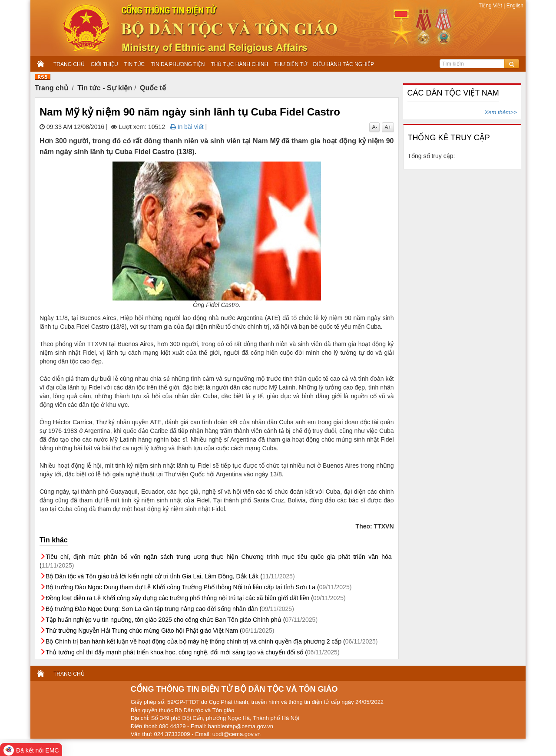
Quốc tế (153, 88)
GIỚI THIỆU (104, 64)
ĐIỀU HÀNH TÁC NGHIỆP (344, 64)
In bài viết (187, 127)
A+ (388, 127)
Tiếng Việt (491, 6)
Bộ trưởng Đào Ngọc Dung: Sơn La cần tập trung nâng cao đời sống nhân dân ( (170, 609)
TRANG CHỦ (69, 64)
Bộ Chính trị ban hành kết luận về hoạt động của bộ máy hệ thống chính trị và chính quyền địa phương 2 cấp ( (212, 641)
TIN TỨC (134, 64)
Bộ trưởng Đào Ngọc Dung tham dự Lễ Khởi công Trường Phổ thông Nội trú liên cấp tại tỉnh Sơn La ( (199, 587)
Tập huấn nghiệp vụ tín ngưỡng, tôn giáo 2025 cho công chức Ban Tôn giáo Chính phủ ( (182, 620)
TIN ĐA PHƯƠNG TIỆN (178, 64)
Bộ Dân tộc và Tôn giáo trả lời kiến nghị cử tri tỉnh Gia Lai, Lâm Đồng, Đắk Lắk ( (170, 576)
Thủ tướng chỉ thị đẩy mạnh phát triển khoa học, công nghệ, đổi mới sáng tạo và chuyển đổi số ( (193, 652)
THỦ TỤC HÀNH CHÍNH (239, 64)
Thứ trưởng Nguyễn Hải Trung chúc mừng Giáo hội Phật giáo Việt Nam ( (160, 631)
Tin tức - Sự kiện (105, 88)
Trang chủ (51, 88)
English (514, 6)
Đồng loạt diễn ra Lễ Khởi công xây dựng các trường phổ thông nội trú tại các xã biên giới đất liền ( (196, 598)
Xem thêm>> (501, 112)
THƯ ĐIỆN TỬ (290, 64)
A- (374, 127)
